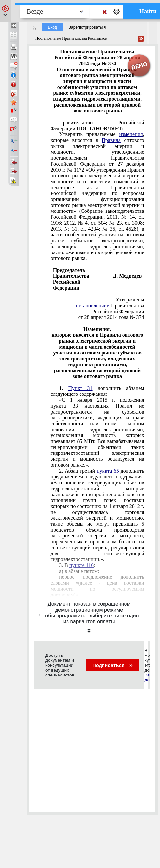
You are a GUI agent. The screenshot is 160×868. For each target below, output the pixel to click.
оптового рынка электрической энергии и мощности (97, 196)
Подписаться (113, 665)
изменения (131, 134)
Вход (52, 27)
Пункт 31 (80, 388)
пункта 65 (108, 471)
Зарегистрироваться (87, 27)
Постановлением (91, 305)
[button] (5, 11)
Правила (111, 140)
